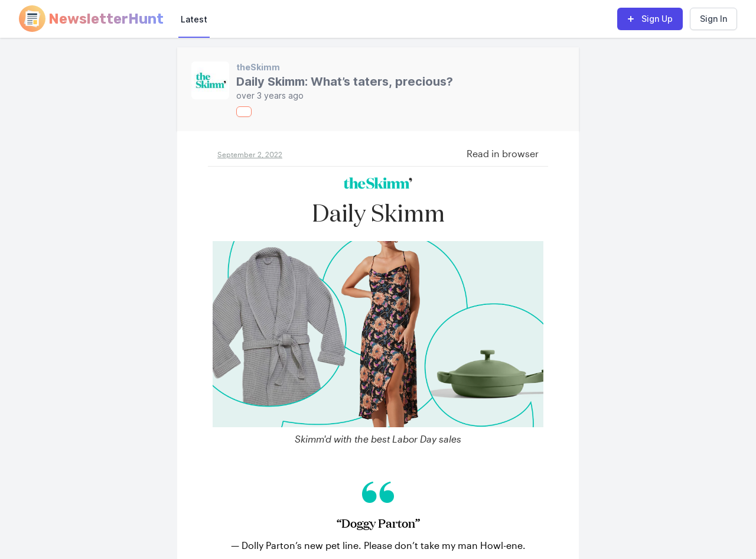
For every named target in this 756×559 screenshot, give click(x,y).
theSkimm (258, 67)
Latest (194, 19)
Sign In (713, 19)
